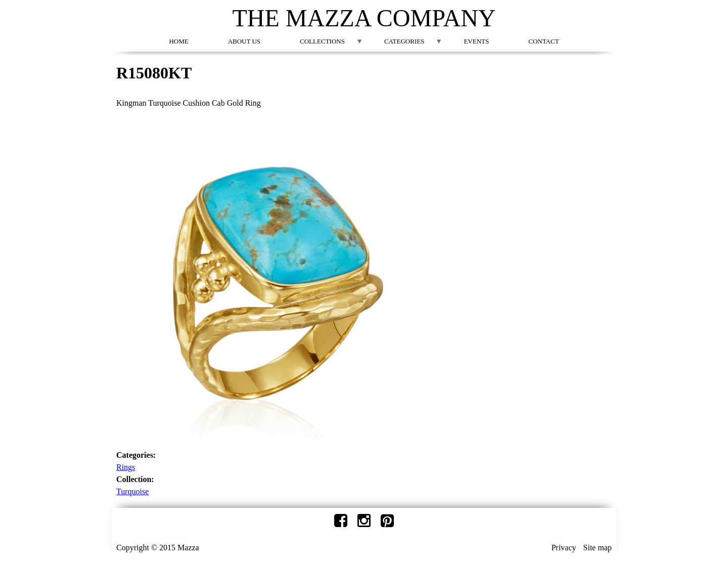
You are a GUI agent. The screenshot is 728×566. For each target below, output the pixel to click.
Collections (322, 41)
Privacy (564, 548)
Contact (543, 41)
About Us (244, 41)
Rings (126, 467)
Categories (404, 41)
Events (476, 41)
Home (178, 41)
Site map (598, 548)
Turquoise (132, 491)
